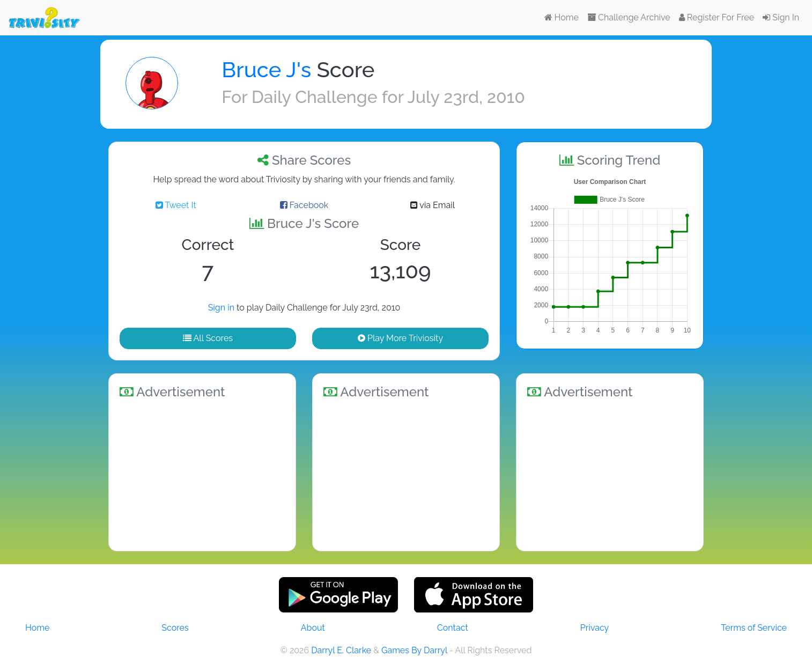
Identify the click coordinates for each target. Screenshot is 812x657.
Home (562, 17)
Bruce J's (266, 69)
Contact (453, 628)
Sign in (221, 308)
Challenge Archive (629, 17)
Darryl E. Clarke (341, 650)
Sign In (781, 17)
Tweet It (176, 205)
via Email (433, 205)
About (313, 628)
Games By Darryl (414, 650)
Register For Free (717, 17)
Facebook (304, 205)
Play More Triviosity (400, 338)
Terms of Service (754, 628)
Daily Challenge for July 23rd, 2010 (388, 97)
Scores (175, 628)
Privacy (595, 628)
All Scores (208, 338)
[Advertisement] (202, 473)
